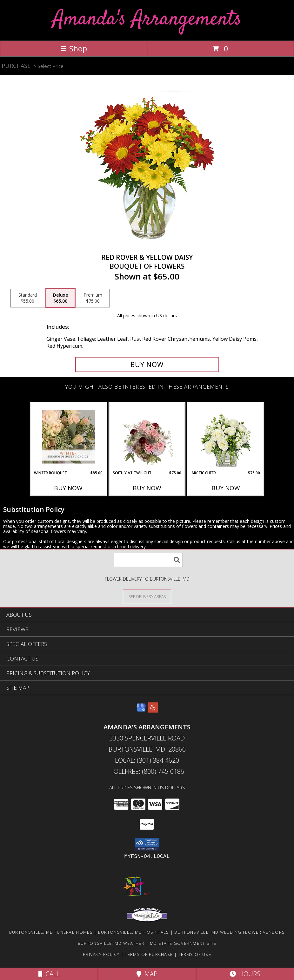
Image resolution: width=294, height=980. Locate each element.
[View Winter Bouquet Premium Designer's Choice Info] (68, 437)
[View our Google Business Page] (141, 710)
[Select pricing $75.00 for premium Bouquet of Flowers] (93, 298)
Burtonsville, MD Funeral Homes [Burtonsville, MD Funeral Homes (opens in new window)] (51, 932)
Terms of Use (195, 954)
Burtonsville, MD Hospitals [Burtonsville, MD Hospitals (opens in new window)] (134, 932)
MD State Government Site (183, 943)
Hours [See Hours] (245, 974)
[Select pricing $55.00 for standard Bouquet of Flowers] (28, 298)
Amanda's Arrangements (147, 20)
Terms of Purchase (149, 954)
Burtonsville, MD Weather (111, 943)
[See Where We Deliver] (147, 596)
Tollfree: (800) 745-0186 (147, 771)
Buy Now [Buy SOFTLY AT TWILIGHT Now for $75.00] (147, 488)
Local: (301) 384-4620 (147, 760)
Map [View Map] (147, 974)
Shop (74, 48)
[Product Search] (148, 560)
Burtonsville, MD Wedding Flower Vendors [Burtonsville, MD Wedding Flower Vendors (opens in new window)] (230, 932)
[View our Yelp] (153, 710)
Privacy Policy (101, 954)
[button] (147, 844)
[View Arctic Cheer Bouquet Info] (226, 437)
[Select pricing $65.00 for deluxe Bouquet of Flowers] (60, 298)
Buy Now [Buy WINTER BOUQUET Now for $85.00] (68, 488)
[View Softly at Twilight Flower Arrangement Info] (147, 437)
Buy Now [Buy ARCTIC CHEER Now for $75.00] (226, 488)
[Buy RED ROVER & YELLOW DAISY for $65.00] (147, 365)
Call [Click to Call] (49, 974)
